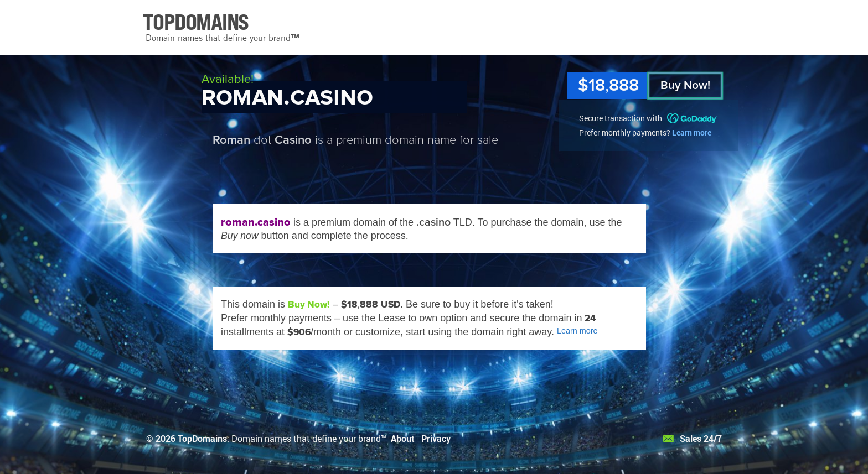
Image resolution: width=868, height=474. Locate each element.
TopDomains (202, 438)
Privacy (436, 438)
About (403, 438)
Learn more (692, 132)
